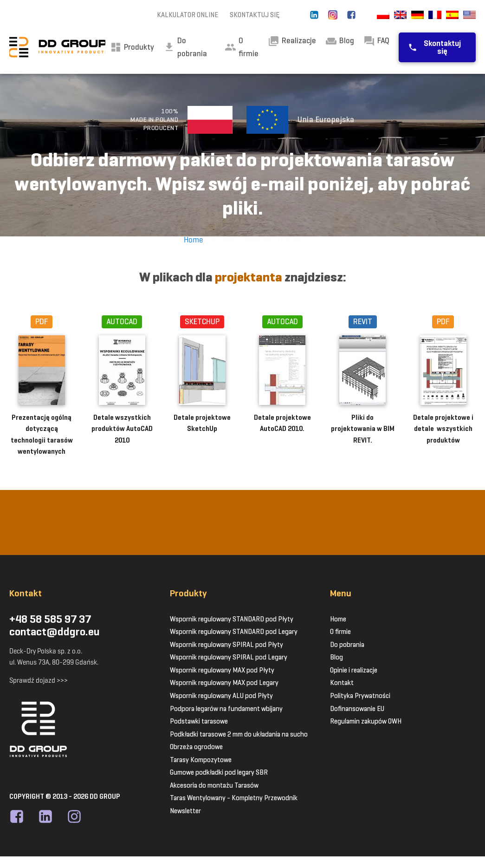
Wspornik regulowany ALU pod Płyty (221, 696)
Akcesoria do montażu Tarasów (214, 785)
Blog (340, 41)
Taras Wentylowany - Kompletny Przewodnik (234, 798)
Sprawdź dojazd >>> (39, 680)
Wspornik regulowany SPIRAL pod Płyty (226, 645)
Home (193, 240)
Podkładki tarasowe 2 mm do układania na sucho (239, 734)
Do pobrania (347, 645)
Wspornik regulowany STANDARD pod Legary (234, 632)
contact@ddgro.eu (55, 632)
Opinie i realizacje (354, 670)
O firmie (242, 47)
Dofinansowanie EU (357, 709)
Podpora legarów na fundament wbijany (226, 709)
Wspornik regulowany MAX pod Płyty (222, 670)
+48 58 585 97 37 (50, 620)
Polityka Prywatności (360, 696)
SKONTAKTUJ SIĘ (255, 15)
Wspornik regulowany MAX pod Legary (224, 683)
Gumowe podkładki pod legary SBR (219, 772)
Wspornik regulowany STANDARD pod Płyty (232, 619)
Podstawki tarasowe (199, 721)
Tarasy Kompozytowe (201, 760)
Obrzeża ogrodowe (196, 747)
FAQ (376, 41)
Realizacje (292, 41)
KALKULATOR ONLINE (188, 15)
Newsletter (185, 811)
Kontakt (342, 683)
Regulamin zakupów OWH (366, 721)
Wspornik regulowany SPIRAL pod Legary (229, 657)
